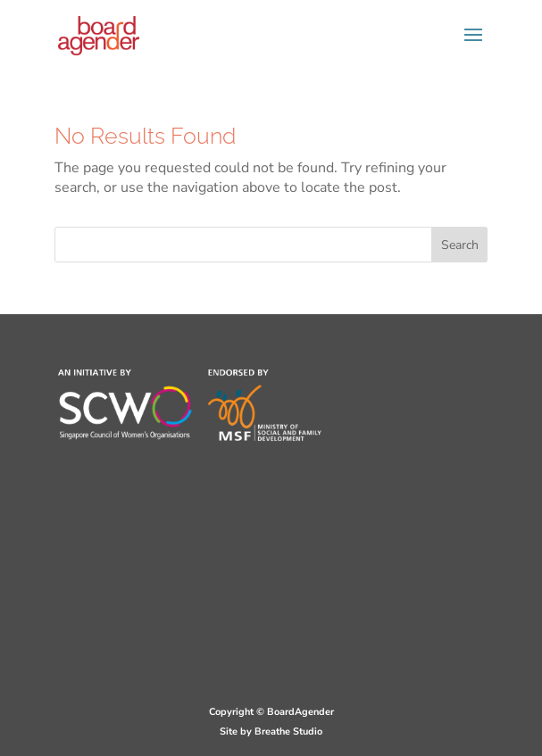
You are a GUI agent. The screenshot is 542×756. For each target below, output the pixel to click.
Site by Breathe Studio (271, 731)
